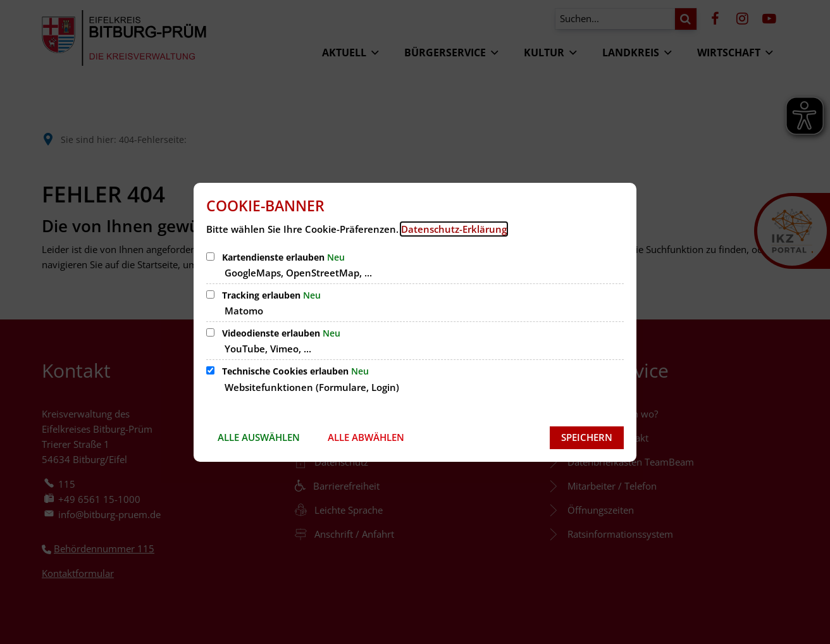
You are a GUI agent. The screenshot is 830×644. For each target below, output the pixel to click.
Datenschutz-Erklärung (454, 229)
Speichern (587, 437)
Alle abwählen (366, 437)
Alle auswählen (259, 437)
